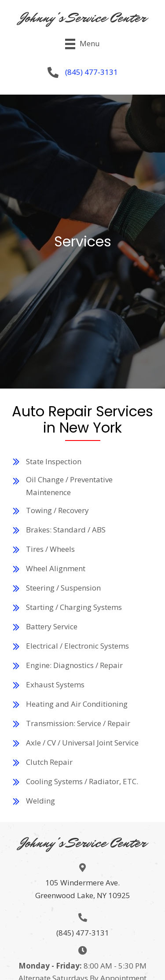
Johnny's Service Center (83, 18)
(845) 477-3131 (92, 72)
